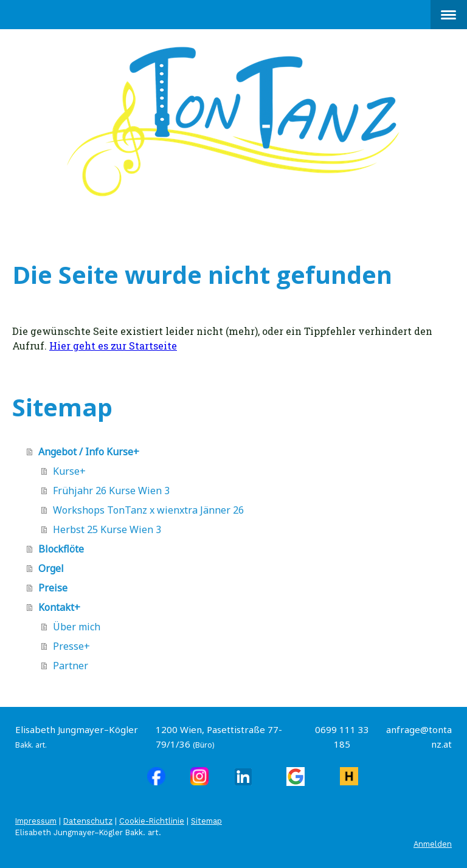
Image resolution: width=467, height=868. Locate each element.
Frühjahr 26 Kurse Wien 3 (111, 491)
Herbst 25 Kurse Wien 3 (107, 529)
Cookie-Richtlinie (152, 821)
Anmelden (433, 844)
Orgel (51, 568)
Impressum (36, 821)
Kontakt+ (59, 607)
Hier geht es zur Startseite (113, 346)
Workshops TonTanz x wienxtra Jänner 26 (148, 510)
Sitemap (206, 821)
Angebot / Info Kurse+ (89, 452)
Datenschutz (88, 821)
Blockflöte (61, 549)
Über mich (77, 627)
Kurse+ (69, 471)
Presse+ (71, 646)
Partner (71, 666)
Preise (53, 588)
